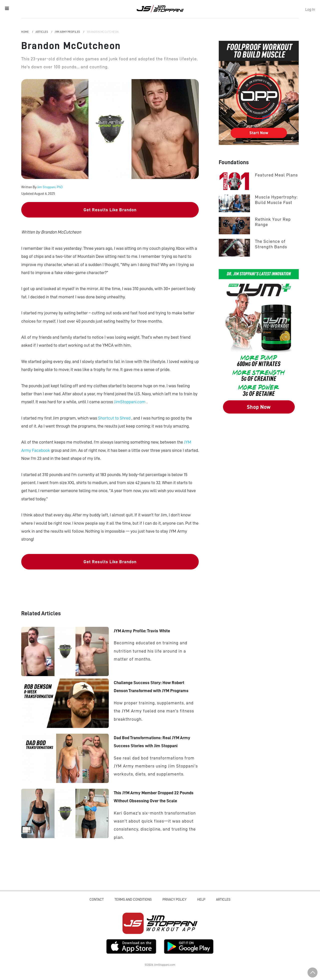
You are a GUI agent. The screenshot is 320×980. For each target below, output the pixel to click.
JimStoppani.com (130, 402)
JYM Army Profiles (68, 32)
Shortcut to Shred (115, 418)
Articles (42, 32)
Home (25, 32)
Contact (97, 899)
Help (201, 899)
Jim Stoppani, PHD (160, 9)
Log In (310, 10)
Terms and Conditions (133, 899)
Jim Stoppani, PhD (50, 187)
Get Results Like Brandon (110, 210)
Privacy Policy (174, 899)
